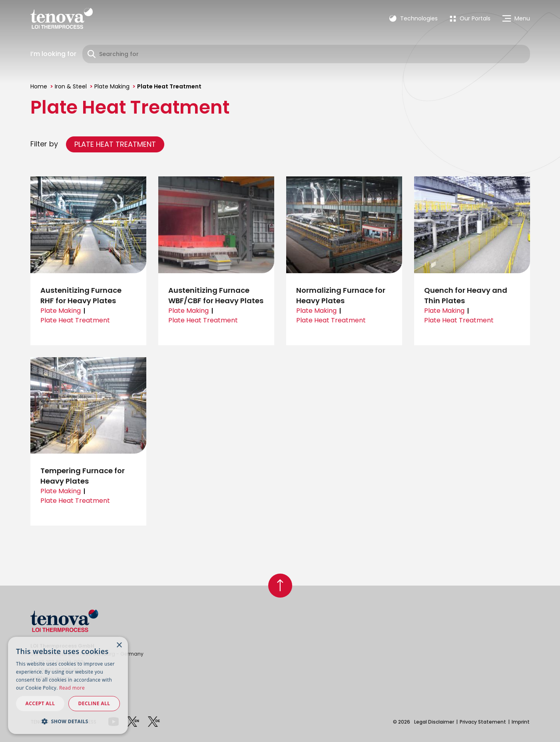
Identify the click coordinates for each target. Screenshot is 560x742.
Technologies (414, 18)
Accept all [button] (40, 703)
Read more (72, 688)
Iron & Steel (71, 86)
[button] (68, 721)
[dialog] (68, 685)
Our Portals (470, 18)
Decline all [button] (94, 703)
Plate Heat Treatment (115, 144)
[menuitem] (470, 18)
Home (39, 86)
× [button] (119, 645)
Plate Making (112, 86)
